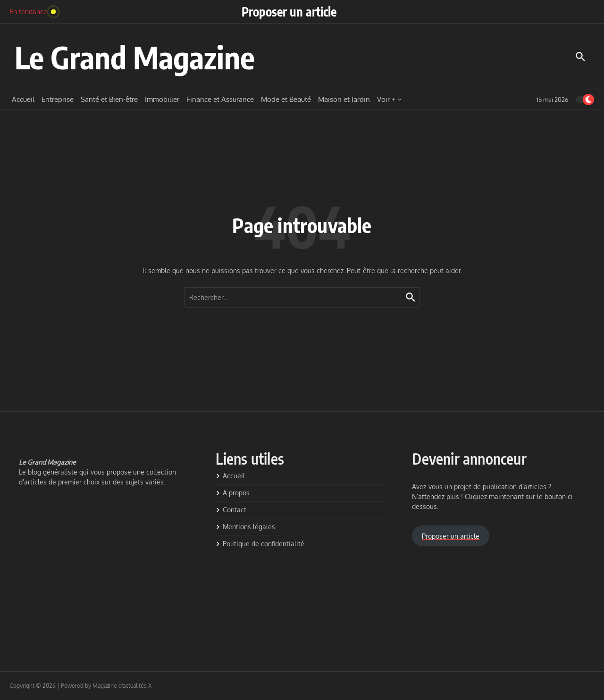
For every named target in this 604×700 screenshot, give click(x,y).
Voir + (389, 99)
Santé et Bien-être (109, 99)
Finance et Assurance (220, 99)
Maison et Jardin (344, 99)
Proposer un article (289, 12)
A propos (233, 493)
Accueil (23, 99)
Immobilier (162, 99)
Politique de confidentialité (260, 544)
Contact (231, 510)
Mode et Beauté (286, 99)
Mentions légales (245, 527)
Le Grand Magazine (135, 57)
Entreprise (58, 99)
